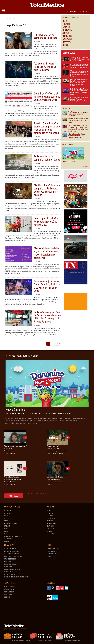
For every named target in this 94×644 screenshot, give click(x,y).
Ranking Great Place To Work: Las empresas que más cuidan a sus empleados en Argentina (47, 128)
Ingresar (84, 11)
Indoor (6, 529)
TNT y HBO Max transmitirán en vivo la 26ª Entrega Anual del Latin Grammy (76, 59)
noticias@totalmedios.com (72, 640)
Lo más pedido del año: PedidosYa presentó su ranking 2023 (46, 222)
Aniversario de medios (12, 554)
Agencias (66, 33)
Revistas (7, 513)
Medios (65, 21)
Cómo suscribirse (10, 589)
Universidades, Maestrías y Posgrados (17, 577)
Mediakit (7, 597)
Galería (85, 167)
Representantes (10, 574)
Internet (7, 526)
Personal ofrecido (53, 554)
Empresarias (67, 30)
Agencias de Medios (11, 549)
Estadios (7, 534)
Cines (6, 531)
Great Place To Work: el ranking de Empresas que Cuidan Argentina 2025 (47, 97)
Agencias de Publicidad (12, 551)
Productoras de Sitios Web (13, 569)
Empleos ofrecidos (53, 549)
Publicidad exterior (11, 524)
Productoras (8, 567)
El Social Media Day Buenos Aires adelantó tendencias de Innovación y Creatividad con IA (75, 92)
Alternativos (8, 539)
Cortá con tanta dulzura (55, 477)
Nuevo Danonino (69, 162)
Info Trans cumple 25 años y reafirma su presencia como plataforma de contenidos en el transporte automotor (75, 128)
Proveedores (8, 572)
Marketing (8, 562)
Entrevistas (67, 42)
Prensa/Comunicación (11, 564)
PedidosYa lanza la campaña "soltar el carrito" (48, 158)
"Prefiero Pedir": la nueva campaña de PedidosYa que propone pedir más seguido (47, 190)
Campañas (66, 27)
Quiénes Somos (9, 587)
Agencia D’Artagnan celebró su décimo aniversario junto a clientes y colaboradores (76, 66)
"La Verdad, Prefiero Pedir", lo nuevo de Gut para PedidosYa (46, 67)
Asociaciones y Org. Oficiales (14, 556)
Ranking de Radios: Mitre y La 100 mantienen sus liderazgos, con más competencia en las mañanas (75, 83)
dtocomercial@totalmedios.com (21, 640)
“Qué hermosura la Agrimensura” (16, 446)
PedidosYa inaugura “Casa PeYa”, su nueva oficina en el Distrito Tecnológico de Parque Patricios (47, 317)
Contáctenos (8, 594)
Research (66, 24)
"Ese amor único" (53, 446)
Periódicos (8, 511)
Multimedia (51, 534)
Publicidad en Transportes (13, 536)
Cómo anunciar (9, 592)
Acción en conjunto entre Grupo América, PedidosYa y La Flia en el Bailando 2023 (48, 286)
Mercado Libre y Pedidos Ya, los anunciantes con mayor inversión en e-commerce (47, 253)
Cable (6, 516)
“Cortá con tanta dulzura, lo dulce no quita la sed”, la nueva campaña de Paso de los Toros (75, 74)
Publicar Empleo (53, 551)
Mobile (7, 542)
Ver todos (14, 496)
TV (5, 518)
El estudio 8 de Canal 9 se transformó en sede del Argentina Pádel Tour (74, 136)
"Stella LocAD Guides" (12, 477)
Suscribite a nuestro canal (37, 494)
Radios (6, 521)
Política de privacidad (11, 630)
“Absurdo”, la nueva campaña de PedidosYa (46, 36)
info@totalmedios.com (45, 640)
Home (8, 19)
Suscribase (72, 11)
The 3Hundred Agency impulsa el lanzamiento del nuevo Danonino (75, 114)
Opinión (65, 45)
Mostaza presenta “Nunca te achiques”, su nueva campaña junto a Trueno (76, 99)
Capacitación (67, 39)
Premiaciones (67, 36)
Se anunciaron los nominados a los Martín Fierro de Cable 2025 (75, 121)
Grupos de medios (10, 559)
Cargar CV (50, 556)
